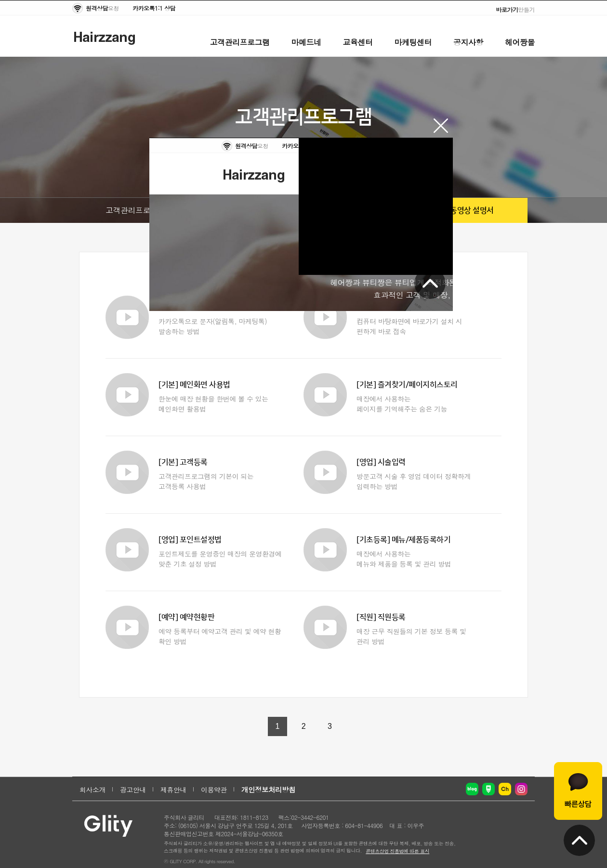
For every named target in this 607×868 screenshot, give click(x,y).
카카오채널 (505, 789)
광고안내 (133, 790)
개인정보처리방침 (268, 790)
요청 (102, 8)
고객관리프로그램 (240, 42)
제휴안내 (173, 790)
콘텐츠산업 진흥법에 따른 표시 (397, 851)
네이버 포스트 (488, 789)
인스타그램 (521, 789)
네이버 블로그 (472, 789)
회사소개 (92, 790)
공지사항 (468, 42)
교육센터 (358, 42)
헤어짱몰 (520, 42)
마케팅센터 (413, 42)
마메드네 (306, 42)
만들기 (516, 9)
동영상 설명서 (472, 210)
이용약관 (214, 790)
